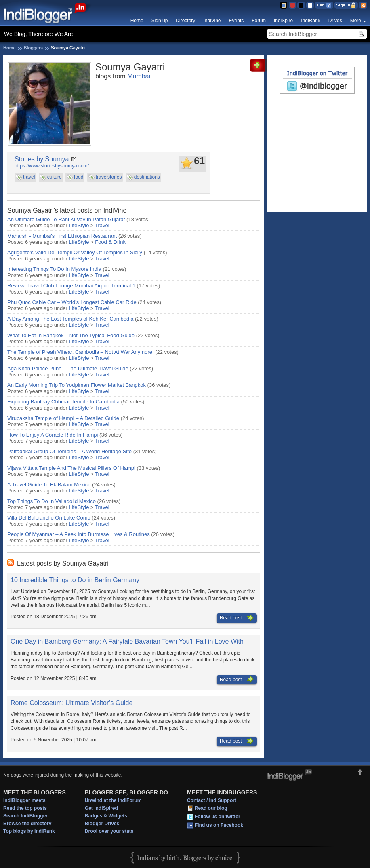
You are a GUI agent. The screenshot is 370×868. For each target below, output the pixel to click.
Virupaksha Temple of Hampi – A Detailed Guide (63, 418)
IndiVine (212, 21)
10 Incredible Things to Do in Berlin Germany (75, 580)
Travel (102, 225)
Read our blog (211, 809)
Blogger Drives (102, 824)
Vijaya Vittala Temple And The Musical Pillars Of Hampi (71, 468)
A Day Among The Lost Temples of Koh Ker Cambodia (70, 319)
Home (137, 21)
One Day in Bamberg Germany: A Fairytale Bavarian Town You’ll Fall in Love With (127, 641)
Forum (259, 21)
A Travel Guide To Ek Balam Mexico (49, 485)
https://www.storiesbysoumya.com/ (52, 166)
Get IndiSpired (101, 808)
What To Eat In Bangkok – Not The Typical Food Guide (71, 335)
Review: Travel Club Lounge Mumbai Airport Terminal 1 (71, 286)
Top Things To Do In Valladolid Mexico (52, 501)
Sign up (160, 21)
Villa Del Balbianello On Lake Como (49, 518)
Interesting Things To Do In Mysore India (54, 269)
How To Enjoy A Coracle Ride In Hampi (53, 435)
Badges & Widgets (106, 816)
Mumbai (139, 76)
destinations (147, 177)
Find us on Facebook (219, 826)
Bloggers (34, 48)
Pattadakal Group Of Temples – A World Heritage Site (69, 451)
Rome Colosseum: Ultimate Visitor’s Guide (71, 703)
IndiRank (310, 21)
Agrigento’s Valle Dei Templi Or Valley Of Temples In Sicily (75, 252)
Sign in (346, 5)
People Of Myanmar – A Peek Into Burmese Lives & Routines (79, 534)
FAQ (324, 5)
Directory (185, 21)
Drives (335, 21)
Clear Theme (310, 5)
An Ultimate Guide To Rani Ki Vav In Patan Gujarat (66, 219)
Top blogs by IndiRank (29, 831)
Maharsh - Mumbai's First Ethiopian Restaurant (62, 236)
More (356, 21)
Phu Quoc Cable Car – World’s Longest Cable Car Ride (72, 302)
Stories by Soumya (42, 159)
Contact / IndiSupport (212, 800)
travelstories (109, 177)
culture (55, 177)
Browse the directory (27, 824)
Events (237, 21)
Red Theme (292, 5)
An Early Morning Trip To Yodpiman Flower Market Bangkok (77, 385)
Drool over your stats (109, 831)
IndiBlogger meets (24, 800)
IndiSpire (283, 21)
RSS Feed (363, 5)
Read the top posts (25, 808)
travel (29, 177)
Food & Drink (110, 242)
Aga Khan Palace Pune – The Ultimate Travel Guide (68, 369)
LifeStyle (79, 225)
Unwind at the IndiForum (113, 800)
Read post (237, 618)
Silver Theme (301, 5)
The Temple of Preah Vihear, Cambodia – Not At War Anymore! (81, 352)
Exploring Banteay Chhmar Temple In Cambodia (63, 402)
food (79, 177)
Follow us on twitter (218, 817)
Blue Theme (283, 5)
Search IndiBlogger (25, 816)
